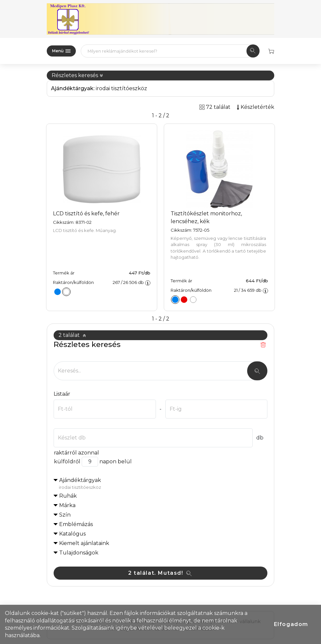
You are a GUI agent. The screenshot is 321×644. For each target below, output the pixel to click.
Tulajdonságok (79, 553)
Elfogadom (291, 624)
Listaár (62, 394)
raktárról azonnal (76, 453)
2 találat (72, 335)
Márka (67, 505)
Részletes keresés (77, 75)
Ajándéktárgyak (163, 484)
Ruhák (68, 496)
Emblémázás (76, 524)
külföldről (67, 462)
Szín (65, 515)
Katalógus (72, 534)
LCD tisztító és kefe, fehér (86, 214)
